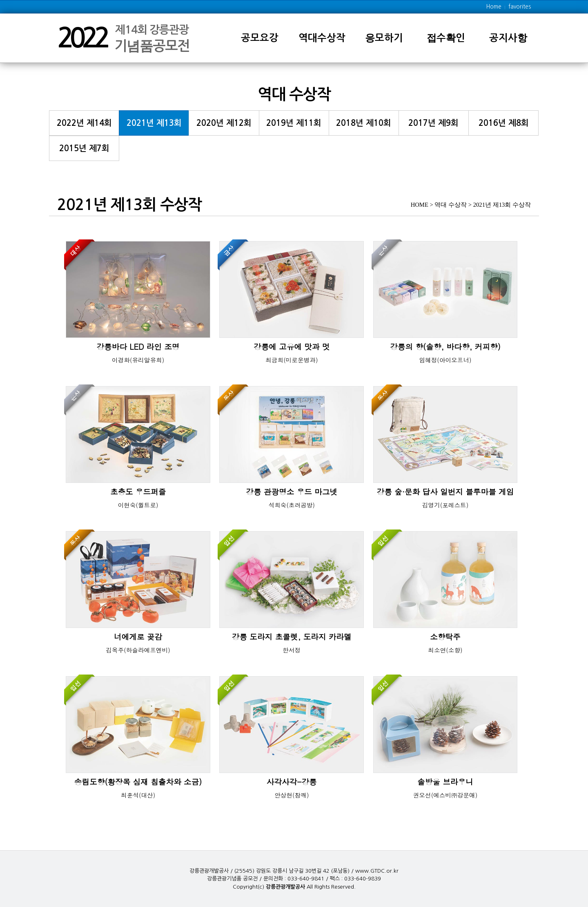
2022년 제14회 (84, 123)
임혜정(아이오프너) (445, 360)
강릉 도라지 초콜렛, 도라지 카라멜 (292, 637)
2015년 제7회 (84, 148)
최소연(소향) (445, 650)
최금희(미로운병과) (292, 360)
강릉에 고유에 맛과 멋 (292, 347)
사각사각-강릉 (292, 782)
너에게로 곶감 (138, 637)
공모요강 (260, 38)
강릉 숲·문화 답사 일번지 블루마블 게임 (445, 492)
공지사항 (508, 38)
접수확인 (446, 38)
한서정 (292, 650)
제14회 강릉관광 (152, 34)
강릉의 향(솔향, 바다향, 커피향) (445, 347)
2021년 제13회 (154, 123)
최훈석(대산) (138, 795)
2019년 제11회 (294, 123)
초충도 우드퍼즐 (138, 492)
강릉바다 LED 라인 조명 (138, 347)
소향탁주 (445, 637)
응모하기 (384, 38)
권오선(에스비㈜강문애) (445, 795)
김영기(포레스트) (445, 505)
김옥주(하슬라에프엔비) (138, 650)
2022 (82, 38)
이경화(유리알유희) (138, 360)
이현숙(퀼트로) (138, 505)
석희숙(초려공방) (292, 505)
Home (494, 7)
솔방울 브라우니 (445, 782)
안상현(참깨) (292, 795)
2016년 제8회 (504, 123)
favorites (520, 7)
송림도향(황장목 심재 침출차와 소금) (138, 782)
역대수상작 (322, 38)
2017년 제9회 (433, 123)
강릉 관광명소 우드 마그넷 (292, 492)
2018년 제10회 (364, 123)
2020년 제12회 (224, 123)
